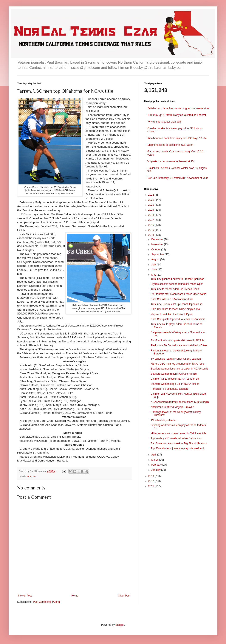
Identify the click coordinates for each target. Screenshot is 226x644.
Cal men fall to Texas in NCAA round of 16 (175, 379)
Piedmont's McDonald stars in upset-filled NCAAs (179, 345)
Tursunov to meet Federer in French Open (175, 289)
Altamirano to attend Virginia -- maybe (172, 407)
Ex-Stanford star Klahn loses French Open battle (178, 294)
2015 (152, 230)
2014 (152, 235)
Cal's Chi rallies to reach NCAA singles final (176, 309)
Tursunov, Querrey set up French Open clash (176, 304)
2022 (152, 195)
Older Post (124, 596)
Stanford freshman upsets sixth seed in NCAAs (178, 340)
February (157, 465)
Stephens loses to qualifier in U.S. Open (170, 145)
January (156, 470)
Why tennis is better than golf (164, 122)
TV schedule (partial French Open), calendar (176, 359)
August (156, 259)
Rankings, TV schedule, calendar (170, 389)
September (158, 255)
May (154, 275)
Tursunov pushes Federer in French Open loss (177, 279)
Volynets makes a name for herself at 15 (170, 161)
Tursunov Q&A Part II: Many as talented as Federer (177, 115)
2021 (152, 200)
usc (35, 476)
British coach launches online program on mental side (178, 108)
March (155, 460)
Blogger (120, 625)
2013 (152, 476)
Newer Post (25, 596)
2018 (152, 215)
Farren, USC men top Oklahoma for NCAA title (177, 364)
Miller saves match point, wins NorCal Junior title (178, 433)
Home (75, 596)
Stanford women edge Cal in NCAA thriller (175, 384)
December (158, 239)
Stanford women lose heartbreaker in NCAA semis (179, 369)
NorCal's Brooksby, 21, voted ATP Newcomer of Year (178, 178)
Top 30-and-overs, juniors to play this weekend (177, 448)
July (154, 265)
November (158, 244)
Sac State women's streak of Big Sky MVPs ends (179, 443)
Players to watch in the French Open (172, 314)
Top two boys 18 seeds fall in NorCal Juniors (176, 438)
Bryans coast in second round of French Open (177, 284)
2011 (152, 486)
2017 (152, 220)
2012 (152, 481)
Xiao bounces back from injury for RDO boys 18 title (177, 138)
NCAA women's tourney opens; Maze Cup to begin (180, 402)
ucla (29, 476)
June (154, 270)
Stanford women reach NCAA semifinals (174, 374)
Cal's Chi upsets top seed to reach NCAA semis (178, 319)
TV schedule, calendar (163, 420)
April (154, 455)
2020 (152, 205)
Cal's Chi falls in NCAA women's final (172, 299)
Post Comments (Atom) (46, 602)
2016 (152, 225)
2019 (152, 210)
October (156, 250)
